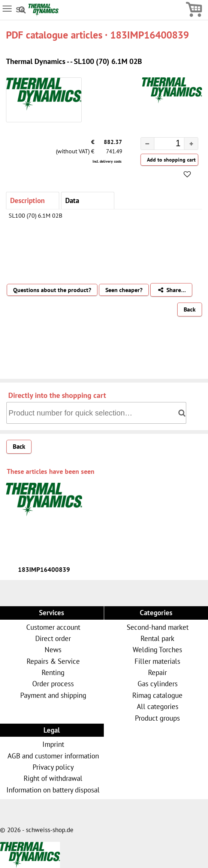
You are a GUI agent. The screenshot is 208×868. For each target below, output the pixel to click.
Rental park (157, 638)
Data (72, 200)
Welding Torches (157, 649)
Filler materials (157, 661)
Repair (157, 672)
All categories (158, 706)
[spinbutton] (163, 144)
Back (190, 309)
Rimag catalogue (157, 695)
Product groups (157, 718)
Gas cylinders (158, 683)
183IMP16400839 (44, 570)
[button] (191, 144)
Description (27, 200)
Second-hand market (158, 627)
